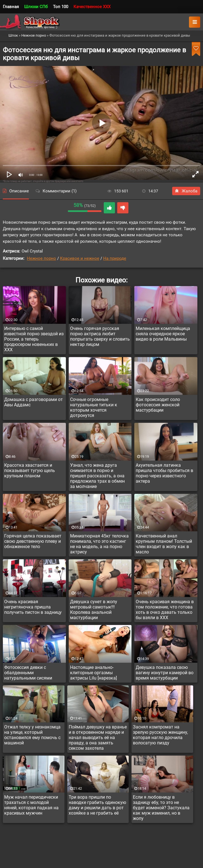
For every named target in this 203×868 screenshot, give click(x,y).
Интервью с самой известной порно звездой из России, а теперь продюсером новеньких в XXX (34, 339)
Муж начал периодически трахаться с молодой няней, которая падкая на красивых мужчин (31, 805)
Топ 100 (61, 7)
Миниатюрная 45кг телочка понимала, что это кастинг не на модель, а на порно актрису (99, 544)
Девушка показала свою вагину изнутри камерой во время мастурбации (165, 673)
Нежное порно (41, 258)
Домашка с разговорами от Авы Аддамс (34, 402)
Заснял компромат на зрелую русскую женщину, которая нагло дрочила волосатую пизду (160, 735)
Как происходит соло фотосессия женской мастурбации (158, 405)
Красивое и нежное (80, 258)
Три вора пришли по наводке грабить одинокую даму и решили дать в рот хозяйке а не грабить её (97, 805)
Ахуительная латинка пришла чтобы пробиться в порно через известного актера (164, 473)
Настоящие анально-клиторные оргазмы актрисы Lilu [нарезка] (94, 673)
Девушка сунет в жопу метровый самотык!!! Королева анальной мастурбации (94, 610)
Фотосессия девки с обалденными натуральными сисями (28, 673)
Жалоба (186, 191)
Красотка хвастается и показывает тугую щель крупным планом (30, 470)
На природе (115, 258)
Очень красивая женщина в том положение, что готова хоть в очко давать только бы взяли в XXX (165, 610)
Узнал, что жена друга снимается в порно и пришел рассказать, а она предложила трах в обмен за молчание (97, 476)
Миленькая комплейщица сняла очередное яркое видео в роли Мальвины (163, 334)
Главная (11, 7)
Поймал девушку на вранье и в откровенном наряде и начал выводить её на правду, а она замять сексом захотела (98, 738)
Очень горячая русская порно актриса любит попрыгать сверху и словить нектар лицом (100, 336)
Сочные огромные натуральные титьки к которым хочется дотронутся (94, 407)
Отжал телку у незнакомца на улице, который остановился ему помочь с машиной (32, 735)
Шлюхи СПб (36, 7)
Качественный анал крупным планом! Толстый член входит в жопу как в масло (164, 544)
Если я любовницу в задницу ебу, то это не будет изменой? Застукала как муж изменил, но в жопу (161, 808)
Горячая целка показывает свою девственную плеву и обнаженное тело (33, 541)
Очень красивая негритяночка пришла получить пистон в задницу (33, 607)
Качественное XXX (92, 7)
